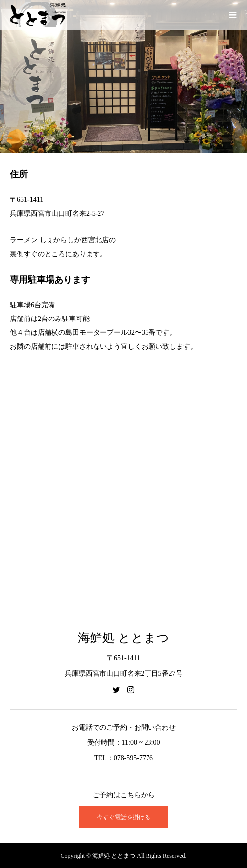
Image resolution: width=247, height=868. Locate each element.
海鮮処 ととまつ (123, 638)
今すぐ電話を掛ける (124, 817)
